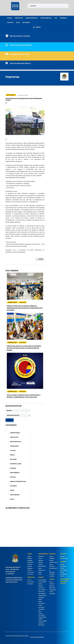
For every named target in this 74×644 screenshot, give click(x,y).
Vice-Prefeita (31, 572)
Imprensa (63, 18)
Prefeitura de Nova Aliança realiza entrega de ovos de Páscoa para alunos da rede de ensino (24, 348)
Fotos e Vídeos (64, 570)
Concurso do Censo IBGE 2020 (41, 609)
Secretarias (30, 574)
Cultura (13, 451)
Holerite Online (64, 559)
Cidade (9, 18)
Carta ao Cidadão (42, 621)
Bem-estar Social (16, 442)
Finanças (13, 468)
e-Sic (18, 23)
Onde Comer (52, 588)
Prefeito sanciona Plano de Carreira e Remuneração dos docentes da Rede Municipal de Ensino (25, 308)
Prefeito (29, 570)
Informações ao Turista (20, 54)
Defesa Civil (41, 592)
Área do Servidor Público (20, 64)
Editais (12, 455)
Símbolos (30, 559)
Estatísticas (30, 562)
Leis (56, 18)
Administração (15, 433)
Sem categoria (15, 495)
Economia (30, 564)
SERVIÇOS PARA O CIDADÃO (20, 36)
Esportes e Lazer (16, 464)
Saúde (12, 490)
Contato (10, 23)
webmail (37, 27)
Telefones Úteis (42, 596)
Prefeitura (19, 18)
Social (12, 499)
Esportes (40, 562)
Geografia (30, 561)
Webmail (62, 557)
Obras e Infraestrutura (18, 482)
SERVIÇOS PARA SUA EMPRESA (21, 45)
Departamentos (31, 18)
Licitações (52, 576)
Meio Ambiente (15, 473)
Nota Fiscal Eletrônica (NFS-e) (53, 568)
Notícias (13, 477)
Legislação (64, 581)
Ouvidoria (26, 23)
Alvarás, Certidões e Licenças (52, 559)
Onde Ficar (52, 586)
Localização (52, 594)
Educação (13, 459)
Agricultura (14, 437)
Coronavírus (14, 446)
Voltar (40, 259)
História (29, 557)
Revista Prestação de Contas (42, 603)
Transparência (46, 18)
